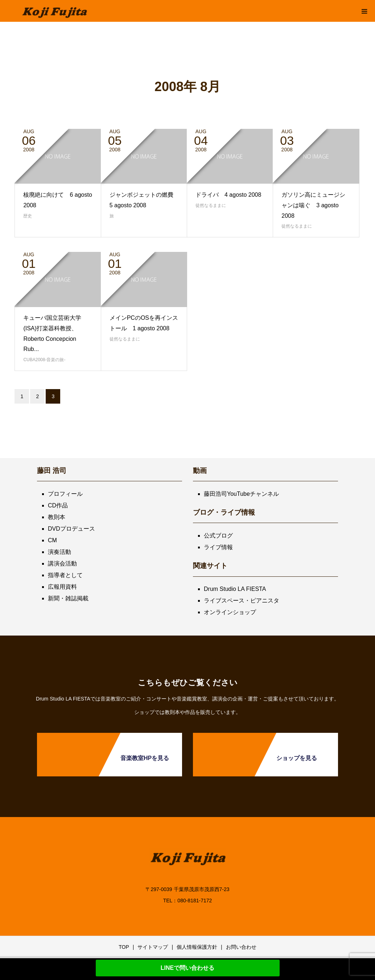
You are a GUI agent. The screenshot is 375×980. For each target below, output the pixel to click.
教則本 (57, 517)
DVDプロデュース (71, 529)
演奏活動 (59, 552)
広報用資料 (62, 587)
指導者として (65, 575)
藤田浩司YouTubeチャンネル (241, 494)
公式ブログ (218, 536)
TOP (124, 947)
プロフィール (65, 494)
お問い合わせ (241, 947)
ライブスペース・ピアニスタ (242, 601)
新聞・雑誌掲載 (68, 598)
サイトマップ (153, 947)
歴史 (28, 216)
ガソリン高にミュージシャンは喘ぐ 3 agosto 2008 (313, 205)
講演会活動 (62, 563)
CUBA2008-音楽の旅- (44, 360)
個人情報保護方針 (197, 947)
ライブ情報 (218, 547)
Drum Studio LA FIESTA (235, 589)
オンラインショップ (230, 612)
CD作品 (58, 505)
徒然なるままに (211, 205)
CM (52, 540)
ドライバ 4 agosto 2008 (228, 195)
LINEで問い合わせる (187, 968)
